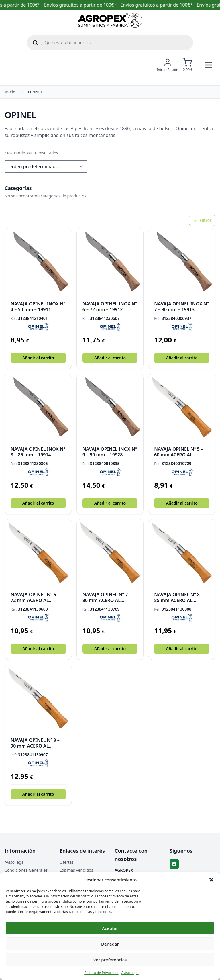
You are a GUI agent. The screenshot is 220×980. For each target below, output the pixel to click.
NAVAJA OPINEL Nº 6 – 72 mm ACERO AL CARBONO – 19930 (35, 597)
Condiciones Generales (26, 870)
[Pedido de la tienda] (46, 166)
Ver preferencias (110, 960)
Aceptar (110, 928)
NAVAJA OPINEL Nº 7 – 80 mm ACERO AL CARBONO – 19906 (107, 597)
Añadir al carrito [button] (38, 358)
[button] (211, 880)
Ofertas (67, 862)
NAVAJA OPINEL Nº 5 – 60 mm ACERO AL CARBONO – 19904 (179, 452)
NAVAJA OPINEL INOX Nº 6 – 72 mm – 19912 (110, 307)
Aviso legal (130, 973)
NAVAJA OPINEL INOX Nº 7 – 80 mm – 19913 (181, 307)
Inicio (10, 92)
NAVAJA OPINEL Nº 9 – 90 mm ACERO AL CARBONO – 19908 (35, 743)
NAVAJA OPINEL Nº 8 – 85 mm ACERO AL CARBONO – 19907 (179, 597)
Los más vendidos (76, 870)
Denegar (110, 944)
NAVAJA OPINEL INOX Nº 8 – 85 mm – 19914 (38, 452)
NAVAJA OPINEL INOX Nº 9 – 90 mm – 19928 (110, 452)
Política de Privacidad (101, 973)
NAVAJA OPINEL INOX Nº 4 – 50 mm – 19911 (38, 307)
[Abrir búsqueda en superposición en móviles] (110, 43)
